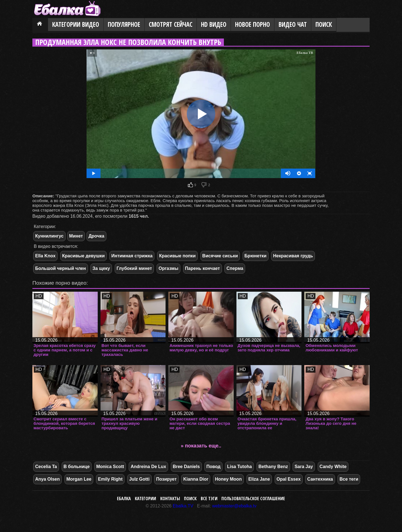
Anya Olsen (47, 479)
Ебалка (124, 499)
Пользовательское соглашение (253, 499)
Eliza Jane (259, 479)
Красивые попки (177, 256)
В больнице (77, 467)
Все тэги (209, 499)
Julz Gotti (139, 479)
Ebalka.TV (183, 506)
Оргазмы (168, 268)
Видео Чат (293, 24)
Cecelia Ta (46, 467)
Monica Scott (110, 467)
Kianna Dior (196, 479)
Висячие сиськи (220, 256)
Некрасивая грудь (293, 256)
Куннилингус (49, 236)
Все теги (349, 479)
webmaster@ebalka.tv (234, 506)
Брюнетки (256, 256)
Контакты (170, 499)
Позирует (166, 479)
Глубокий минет (134, 268)
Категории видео (76, 24)
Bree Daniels (186, 467)
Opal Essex (289, 479)
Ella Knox (45, 256)
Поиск (324, 24)
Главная (40, 25)
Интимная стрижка (132, 256)
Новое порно (253, 24)
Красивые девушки (84, 256)
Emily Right (110, 479)
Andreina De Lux (148, 467)
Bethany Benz (273, 467)
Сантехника (320, 479)
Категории (145, 499)
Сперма (235, 268)
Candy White (333, 467)
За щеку (101, 268)
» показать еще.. (201, 446)
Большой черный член (61, 268)
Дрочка (96, 236)
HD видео (214, 24)
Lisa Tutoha (239, 467)
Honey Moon (228, 479)
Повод (213, 467)
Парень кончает (203, 268)
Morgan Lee (79, 479)
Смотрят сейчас (171, 24)
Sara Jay (304, 467)
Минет (76, 236)
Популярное (124, 24)
